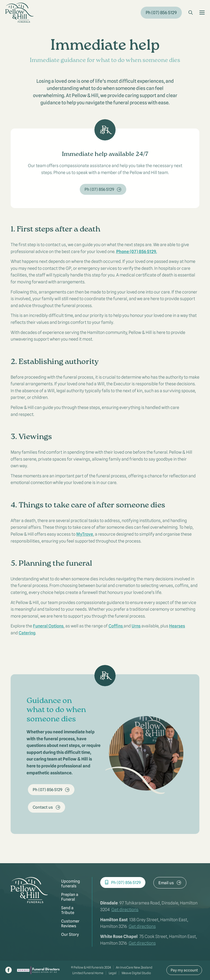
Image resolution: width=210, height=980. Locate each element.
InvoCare (127, 967)
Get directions (125, 910)
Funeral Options (48, 626)
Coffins (116, 626)
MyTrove (85, 534)
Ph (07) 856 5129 (161, 13)
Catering (27, 633)
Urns (136, 626)
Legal (113, 973)
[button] (191, 13)
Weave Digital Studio (136, 973)
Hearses (177, 626)
